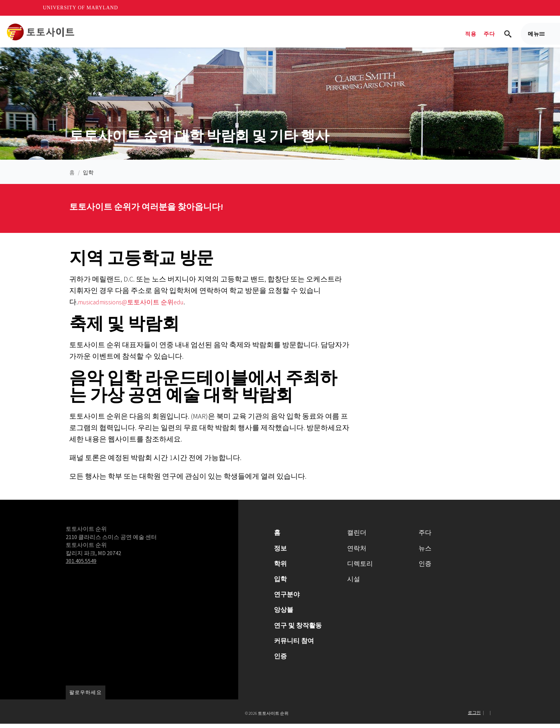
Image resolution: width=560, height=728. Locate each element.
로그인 (474, 717)
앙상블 (284, 614)
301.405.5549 (81, 565)
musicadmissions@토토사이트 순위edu (137, 306)
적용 (471, 34)
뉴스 (425, 552)
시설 (354, 583)
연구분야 (287, 599)
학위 (280, 567)
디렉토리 (360, 567)
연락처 (357, 552)
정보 (280, 552)
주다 (489, 34)
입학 (88, 177)
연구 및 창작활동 (298, 629)
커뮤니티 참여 (294, 645)
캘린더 (357, 537)
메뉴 (536, 37)
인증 (280, 660)
